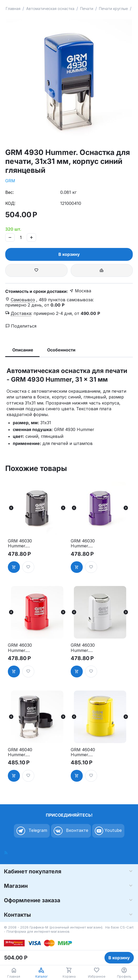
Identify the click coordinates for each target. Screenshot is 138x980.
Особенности (61, 350)
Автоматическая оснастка (50, 9)
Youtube (108, 831)
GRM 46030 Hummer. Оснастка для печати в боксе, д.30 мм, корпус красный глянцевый (24, 648)
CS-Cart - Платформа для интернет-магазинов (69, 929)
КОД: (10, 203)
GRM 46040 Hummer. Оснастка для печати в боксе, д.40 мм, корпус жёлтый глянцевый (87, 752)
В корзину (69, 254)
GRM (10, 181)
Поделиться (21, 326)
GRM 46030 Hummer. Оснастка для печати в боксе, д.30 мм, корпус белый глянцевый (87, 648)
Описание (23, 350)
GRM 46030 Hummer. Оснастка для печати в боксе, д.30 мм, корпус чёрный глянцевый (24, 543)
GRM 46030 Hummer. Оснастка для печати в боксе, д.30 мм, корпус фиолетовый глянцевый (87, 543)
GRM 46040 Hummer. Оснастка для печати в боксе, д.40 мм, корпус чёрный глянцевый (24, 752)
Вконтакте (71, 831)
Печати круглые (113, 9)
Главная (13, 9)
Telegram (32, 831)
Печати (87, 9)
